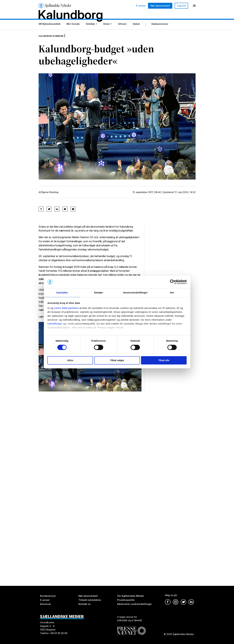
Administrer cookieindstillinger (134, 604)
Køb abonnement (160, 6)
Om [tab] (172, 293)
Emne (106, 31)
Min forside (73, 31)
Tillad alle (164, 360)
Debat (136, 31)
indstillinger (55, 324)
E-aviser (141, 6)
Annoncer (46, 604)
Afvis (70, 360)
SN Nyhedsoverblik (50, 31)
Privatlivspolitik (126, 600)
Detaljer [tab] (99, 293)
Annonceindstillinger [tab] (135, 293)
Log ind (181, 6)
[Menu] (194, 6)
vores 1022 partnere (66, 308)
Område (90, 31)
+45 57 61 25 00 (58, 633)
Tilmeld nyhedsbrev (90, 600)
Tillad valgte (117, 360)
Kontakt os (85, 604)
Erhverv (122, 31)
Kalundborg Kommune (55, 41)
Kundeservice (48, 596)
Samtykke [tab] (62, 293)
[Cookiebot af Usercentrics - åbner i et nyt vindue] (172, 282)
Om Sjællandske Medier (131, 596)
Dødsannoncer (160, 31)
